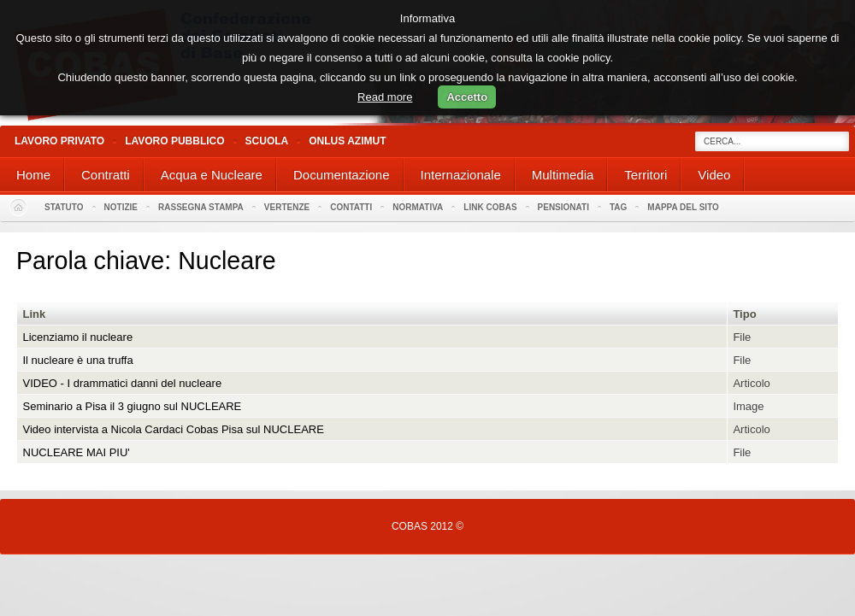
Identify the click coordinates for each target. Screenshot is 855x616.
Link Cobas (490, 207)
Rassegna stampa (201, 207)
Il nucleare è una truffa (78, 360)
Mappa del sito (683, 207)
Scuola (267, 141)
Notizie (121, 207)
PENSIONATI (563, 207)
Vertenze (287, 207)
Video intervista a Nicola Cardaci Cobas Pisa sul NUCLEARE (174, 429)
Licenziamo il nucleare (78, 337)
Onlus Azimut (347, 141)
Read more (385, 97)
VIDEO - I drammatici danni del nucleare (123, 383)
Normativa (418, 207)
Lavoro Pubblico (174, 141)
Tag (618, 207)
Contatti (351, 207)
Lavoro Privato (59, 141)
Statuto (64, 207)
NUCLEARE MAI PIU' (77, 452)
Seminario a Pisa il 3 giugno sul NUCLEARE (133, 406)
